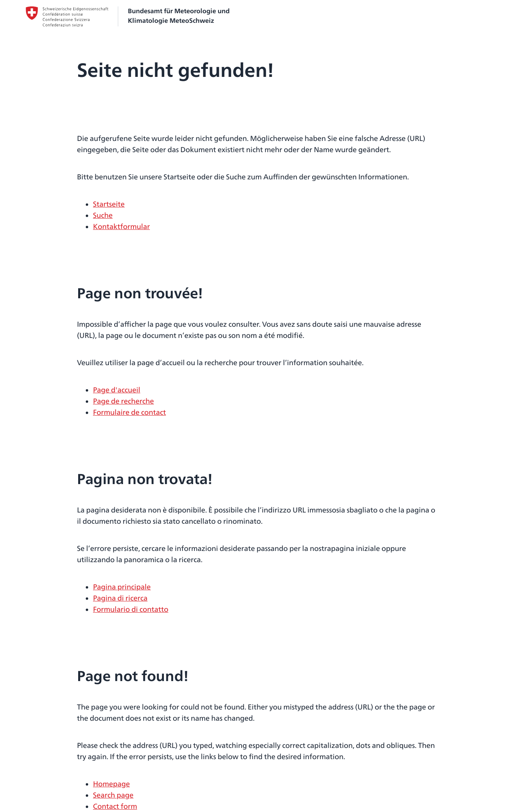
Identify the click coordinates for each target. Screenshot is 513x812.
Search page (113, 795)
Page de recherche (123, 401)
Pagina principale (122, 587)
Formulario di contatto (131, 609)
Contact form (115, 806)
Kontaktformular (121, 226)
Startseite (109, 204)
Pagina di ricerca (120, 598)
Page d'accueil (117, 390)
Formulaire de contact (129, 412)
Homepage (111, 784)
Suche (103, 215)
